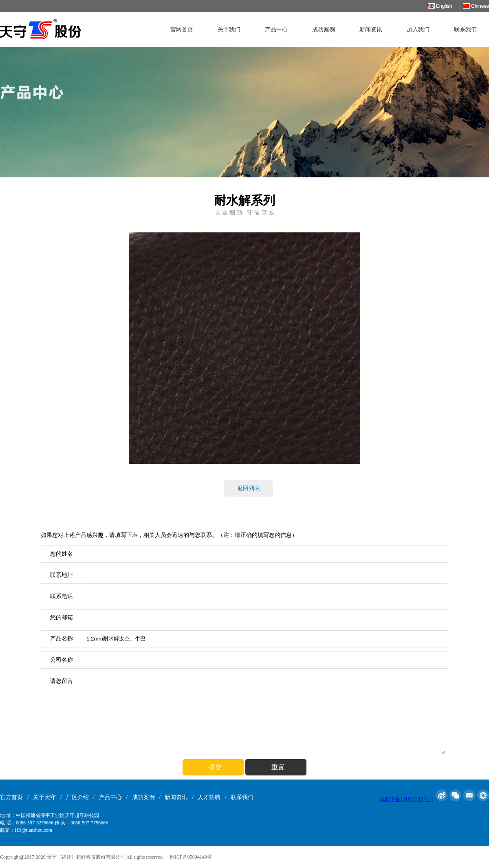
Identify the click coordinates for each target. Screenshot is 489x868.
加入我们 (418, 30)
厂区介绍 (77, 797)
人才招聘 (209, 797)
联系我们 (465, 30)
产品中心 (276, 30)
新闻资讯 (371, 30)
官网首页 (182, 30)
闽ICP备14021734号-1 (407, 799)
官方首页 (11, 797)
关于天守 (44, 797)
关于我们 (229, 30)
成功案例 (324, 30)
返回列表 (249, 488)
